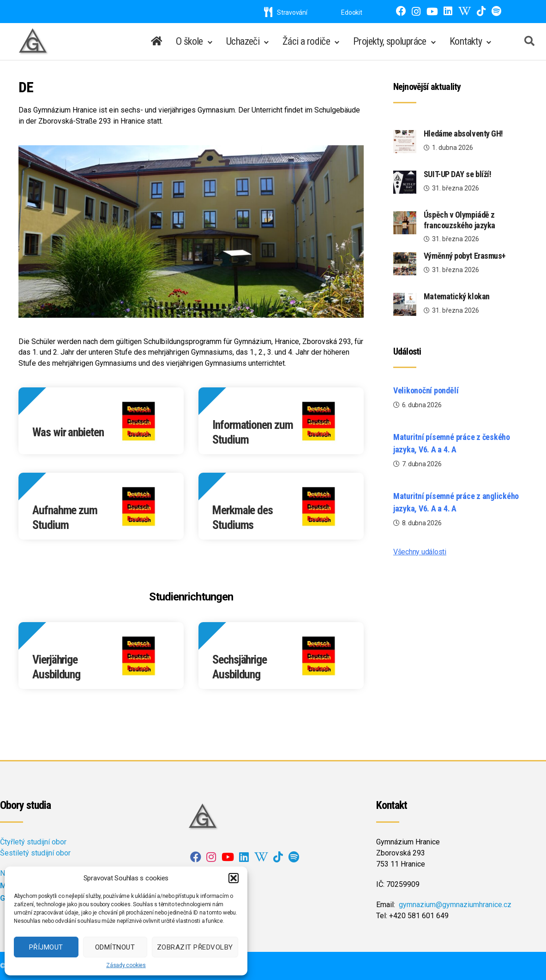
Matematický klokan (457, 296)
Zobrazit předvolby (195, 947)
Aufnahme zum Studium (65, 518)
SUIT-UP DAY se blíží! (458, 174)
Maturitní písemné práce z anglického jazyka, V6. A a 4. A (456, 502)
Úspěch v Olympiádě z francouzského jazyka (459, 220)
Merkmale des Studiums (243, 518)
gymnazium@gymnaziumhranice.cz (455, 905)
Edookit (351, 12)
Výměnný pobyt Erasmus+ (465, 256)
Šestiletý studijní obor (35, 853)
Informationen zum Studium (253, 432)
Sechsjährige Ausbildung (240, 667)
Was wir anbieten (68, 432)
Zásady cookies (126, 965)
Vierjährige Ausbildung (56, 667)
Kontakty (466, 41)
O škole (189, 41)
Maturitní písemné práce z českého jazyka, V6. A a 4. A (452, 443)
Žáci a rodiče (306, 41)
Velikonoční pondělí (426, 390)
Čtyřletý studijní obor (33, 842)
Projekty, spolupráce (390, 41)
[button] (234, 878)
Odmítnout (115, 947)
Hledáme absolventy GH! (464, 134)
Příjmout (46, 947)
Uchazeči (243, 41)
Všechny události (420, 552)
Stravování (286, 12)
